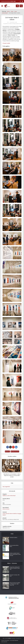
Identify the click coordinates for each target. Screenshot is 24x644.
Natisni (7, 452)
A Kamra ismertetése (5, 640)
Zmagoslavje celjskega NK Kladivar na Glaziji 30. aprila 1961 (15, 568)
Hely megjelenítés (6, 487)
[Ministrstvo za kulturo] (12, 598)
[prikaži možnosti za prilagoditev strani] (20, 1)
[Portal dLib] (12, 613)
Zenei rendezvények (11, 496)
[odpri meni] (2, 6)
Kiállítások (5, 496)
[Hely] (17, 6)
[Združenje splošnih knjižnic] (12, 633)
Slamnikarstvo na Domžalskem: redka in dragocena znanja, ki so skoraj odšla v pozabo (12, 476)
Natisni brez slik (15, 452)
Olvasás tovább (6, 43)
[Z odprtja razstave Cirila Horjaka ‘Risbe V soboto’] (12, 182)
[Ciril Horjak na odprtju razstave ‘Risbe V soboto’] (12, 69)
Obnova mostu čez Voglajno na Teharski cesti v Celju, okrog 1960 (15, 584)
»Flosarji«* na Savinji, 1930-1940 (15, 576)
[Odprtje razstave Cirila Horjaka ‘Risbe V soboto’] (12, 55)
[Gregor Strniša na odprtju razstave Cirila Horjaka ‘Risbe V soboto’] (12, 111)
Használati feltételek (14, 640)
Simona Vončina (6, 509)
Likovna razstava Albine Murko (14, 546)
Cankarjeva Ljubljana (13, 538)
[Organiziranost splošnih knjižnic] (12, 603)
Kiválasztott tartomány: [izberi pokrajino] (8, 1)
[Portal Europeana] (12, 608)
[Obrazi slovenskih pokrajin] (12, 623)
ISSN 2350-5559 (4, 642)
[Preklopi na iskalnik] (21, 6)
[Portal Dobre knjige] (12, 628)
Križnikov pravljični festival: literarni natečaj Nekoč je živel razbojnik (15, 554)
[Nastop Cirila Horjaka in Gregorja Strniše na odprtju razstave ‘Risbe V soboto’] (12, 126)
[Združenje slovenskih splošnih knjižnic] (12, 618)
